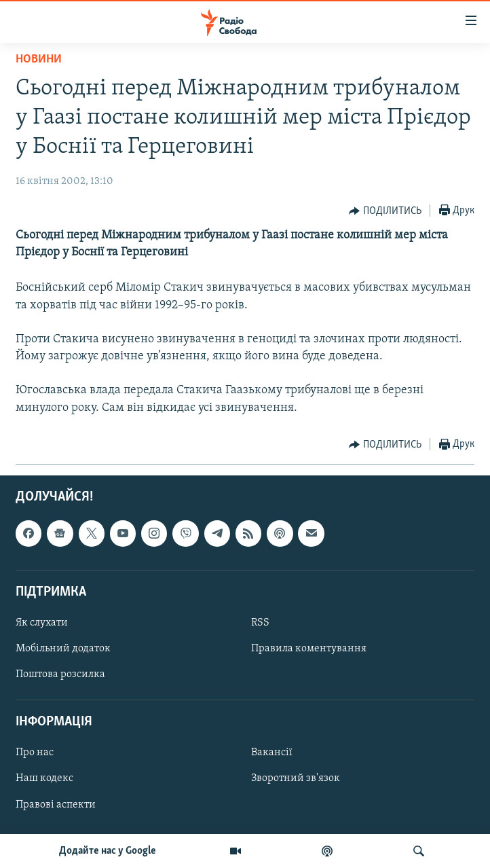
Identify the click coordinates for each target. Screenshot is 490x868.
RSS (260, 623)
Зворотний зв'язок (296, 778)
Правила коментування (309, 649)
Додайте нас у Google (108, 851)
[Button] (385, 211)
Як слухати (42, 623)
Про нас (35, 753)
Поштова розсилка (60, 674)
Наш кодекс (44, 778)
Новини (39, 59)
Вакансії (272, 753)
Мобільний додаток (63, 649)
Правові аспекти (56, 804)
